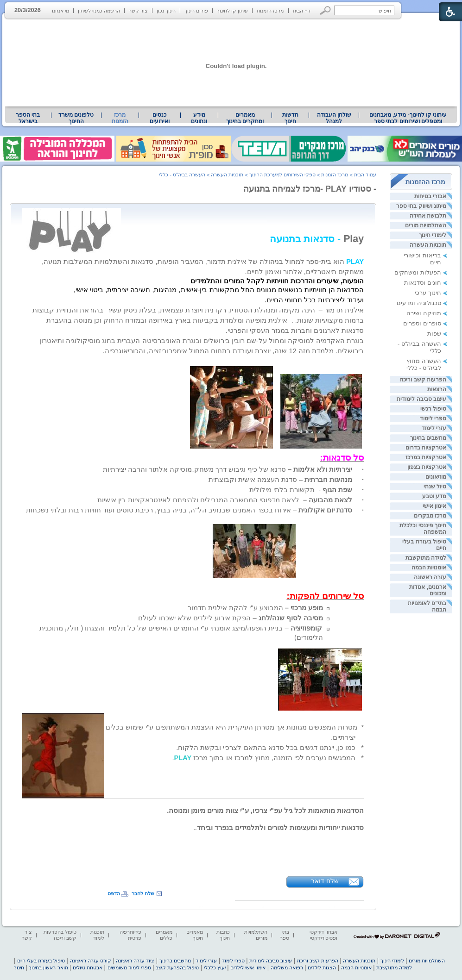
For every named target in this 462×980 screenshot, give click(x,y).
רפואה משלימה (287, 968)
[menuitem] (408, 118)
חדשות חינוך (290, 118)
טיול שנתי (435, 487)
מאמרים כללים (164, 935)
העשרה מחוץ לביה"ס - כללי (424, 364)
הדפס (114, 893)
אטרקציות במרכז (426, 457)
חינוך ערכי (428, 293)
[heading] (195, 828)
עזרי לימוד (434, 428)
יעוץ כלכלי (215, 968)
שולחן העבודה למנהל (334, 118)
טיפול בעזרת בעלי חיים (41, 961)
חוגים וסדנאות (423, 283)
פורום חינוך (196, 11)
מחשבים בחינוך (428, 438)
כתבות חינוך (223, 935)
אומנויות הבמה (429, 568)
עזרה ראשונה (430, 577)
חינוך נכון (166, 11)
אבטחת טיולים (88, 968)
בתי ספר (285, 935)
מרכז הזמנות (270, 11)
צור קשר (138, 11)
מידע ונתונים (199, 118)
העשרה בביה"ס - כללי (182, 175)
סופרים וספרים (422, 323)
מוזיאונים (436, 477)
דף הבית (302, 11)
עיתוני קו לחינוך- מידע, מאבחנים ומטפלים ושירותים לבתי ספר (408, 118)
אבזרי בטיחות (430, 196)
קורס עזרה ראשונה (91, 961)
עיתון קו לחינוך (232, 11)
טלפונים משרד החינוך (76, 118)
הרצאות (437, 389)
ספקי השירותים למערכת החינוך (282, 175)
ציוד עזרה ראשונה (135, 961)
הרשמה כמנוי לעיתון (99, 11)
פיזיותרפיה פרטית (130, 935)
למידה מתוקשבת (426, 558)
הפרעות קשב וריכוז (423, 380)
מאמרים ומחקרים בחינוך (245, 118)
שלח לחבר (143, 893)
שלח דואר (325, 881)
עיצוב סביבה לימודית (421, 399)
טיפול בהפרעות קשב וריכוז (60, 935)
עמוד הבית (365, 175)
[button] (326, 10)
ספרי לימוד (433, 418)
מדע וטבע (434, 496)
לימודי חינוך (433, 235)
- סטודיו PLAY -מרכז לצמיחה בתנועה (310, 189)
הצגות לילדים (322, 968)
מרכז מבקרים (430, 516)
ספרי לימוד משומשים (129, 968)
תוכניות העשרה (428, 245)
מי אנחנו (60, 11)
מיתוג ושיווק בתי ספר (421, 206)
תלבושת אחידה (428, 216)
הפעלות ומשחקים (418, 272)
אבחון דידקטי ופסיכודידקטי (323, 935)
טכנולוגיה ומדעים (419, 303)
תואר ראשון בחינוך (48, 968)
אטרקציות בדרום (426, 448)
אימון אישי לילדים (248, 968)
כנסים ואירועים (160, 118)
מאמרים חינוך (195, 935)
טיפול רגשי (433, 409)
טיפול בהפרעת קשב (177, 968)
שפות (434, 334)
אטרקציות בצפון (427, 467)
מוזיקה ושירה (424, 313)
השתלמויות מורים (426, 225)
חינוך (19, 968)
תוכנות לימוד (97, 935)
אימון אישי (434, 506)
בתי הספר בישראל (28, 118)
